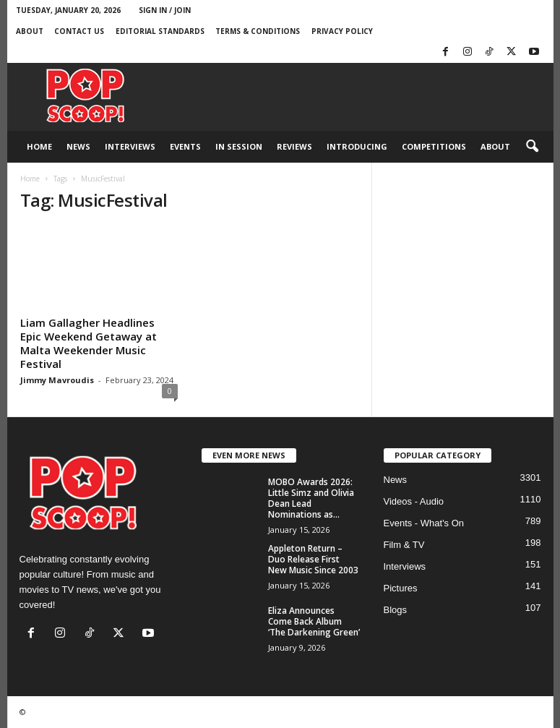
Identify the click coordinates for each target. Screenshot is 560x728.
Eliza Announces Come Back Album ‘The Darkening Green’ (314, 621)
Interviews (130, 146)
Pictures (401, 588)
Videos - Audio (414, 501)
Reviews (294, 146)
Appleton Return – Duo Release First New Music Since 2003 (313, 559)
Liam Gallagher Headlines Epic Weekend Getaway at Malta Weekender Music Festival (89, 343)
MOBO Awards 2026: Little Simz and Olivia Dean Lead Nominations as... (311, 498)
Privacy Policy (342, 31)
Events (185, 146)
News (78, 146)
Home (39, 146)
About (30, 31)
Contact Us (79, 31)
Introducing (357, 146)
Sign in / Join (165, 10)
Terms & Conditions (258, 31)
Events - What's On (424, 523)
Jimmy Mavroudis (57, 380)
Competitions (434, 146)
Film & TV (404, 545)
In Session (239, 146)
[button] (532, 147)
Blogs (396, 610)
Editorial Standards (160, 31)
